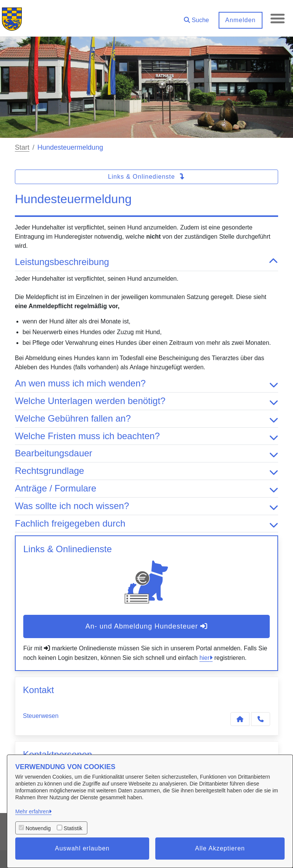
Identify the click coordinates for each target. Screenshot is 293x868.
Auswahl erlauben (82, 848)
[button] (195, 17)
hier (205, 658)
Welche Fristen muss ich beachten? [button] (146, 436)
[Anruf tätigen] (261, 719)
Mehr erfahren (32, 811)
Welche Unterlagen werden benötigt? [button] (146, 401)
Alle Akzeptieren (220, 848)
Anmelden (239, 20)
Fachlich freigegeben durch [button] (146, 524)
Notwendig (38, 828)
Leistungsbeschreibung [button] (146, 262)
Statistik (73, 828)
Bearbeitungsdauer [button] (146, 453)
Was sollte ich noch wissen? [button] (146, 506)
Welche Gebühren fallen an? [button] (146, 419)
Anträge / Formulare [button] (146, 489)
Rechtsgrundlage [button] (146, 471)
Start (22, 147)
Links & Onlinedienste (146, 177)
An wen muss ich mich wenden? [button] (146, 384)
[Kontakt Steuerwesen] (240, 719)
